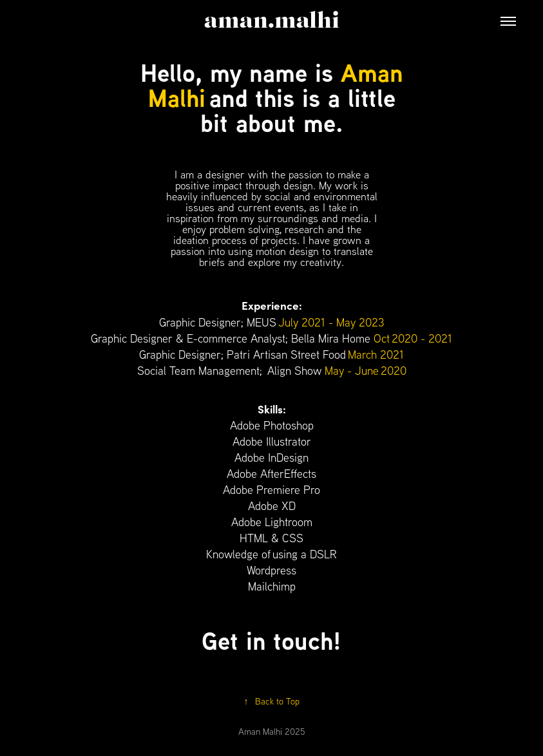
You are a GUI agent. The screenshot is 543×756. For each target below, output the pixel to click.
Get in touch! (271, 640)
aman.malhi (272, 21)
